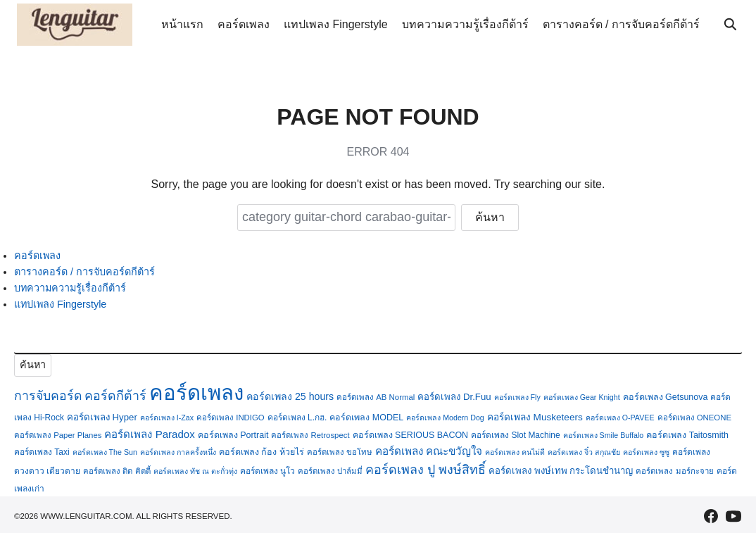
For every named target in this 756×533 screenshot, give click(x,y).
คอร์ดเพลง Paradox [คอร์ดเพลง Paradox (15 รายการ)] (149, 434)
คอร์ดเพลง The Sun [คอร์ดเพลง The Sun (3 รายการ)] (105, 452)
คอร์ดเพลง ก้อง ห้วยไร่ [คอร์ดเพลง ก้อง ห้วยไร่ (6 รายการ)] (262, 452)
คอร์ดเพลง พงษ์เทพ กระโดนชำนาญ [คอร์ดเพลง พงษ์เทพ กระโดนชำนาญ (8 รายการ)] (561, 471)
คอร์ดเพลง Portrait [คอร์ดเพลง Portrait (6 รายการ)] (233, 435)
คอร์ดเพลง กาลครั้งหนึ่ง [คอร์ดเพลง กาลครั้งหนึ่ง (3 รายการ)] (178, 452)
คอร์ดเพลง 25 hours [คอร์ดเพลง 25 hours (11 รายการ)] (290, 396)
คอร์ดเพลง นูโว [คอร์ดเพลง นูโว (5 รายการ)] (267, 471)
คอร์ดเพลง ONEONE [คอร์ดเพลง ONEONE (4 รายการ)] (694, 418)
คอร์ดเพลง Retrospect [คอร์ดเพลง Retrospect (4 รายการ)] (310, 435)
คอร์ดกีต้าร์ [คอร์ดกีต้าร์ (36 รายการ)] (115, 396)
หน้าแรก (182, 24)
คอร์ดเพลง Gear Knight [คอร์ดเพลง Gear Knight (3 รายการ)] (582, 397)
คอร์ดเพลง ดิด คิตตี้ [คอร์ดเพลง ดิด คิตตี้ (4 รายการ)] (116, 471)
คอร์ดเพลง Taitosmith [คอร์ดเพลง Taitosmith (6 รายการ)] (687, 435)
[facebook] (711, 516)
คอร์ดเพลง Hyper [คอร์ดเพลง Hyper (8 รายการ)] (102, 417)
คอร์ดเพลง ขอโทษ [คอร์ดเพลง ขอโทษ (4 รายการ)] (340, 452)
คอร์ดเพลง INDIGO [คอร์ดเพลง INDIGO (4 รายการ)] (231, 418)
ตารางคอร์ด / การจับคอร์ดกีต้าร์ (621, 24)
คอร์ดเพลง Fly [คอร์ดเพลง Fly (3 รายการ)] (517, 397)
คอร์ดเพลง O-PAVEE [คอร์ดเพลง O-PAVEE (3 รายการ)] (620, 418)
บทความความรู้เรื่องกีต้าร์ (465, 24)
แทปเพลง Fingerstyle (336, 24)
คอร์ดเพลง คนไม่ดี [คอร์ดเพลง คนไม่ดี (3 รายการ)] (515, 452)
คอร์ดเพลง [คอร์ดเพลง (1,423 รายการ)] (196, 393)
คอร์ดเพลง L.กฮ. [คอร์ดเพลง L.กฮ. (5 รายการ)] (297, 418)
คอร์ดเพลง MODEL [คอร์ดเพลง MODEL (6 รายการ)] (366, 418)
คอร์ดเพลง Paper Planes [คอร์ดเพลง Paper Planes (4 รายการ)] (58, 435)
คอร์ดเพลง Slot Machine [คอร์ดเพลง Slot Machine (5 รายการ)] (516, 435)
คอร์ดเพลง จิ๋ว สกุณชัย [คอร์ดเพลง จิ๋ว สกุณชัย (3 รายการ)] (584, 452)
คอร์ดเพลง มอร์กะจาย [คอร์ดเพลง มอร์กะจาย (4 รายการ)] (674, 471)
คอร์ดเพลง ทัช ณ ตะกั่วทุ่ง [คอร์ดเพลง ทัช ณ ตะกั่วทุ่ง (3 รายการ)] (195, 471)
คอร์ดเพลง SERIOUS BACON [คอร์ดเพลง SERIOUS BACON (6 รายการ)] (411, 435)
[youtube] (733, 516)
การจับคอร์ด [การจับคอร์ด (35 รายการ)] (48, 396)
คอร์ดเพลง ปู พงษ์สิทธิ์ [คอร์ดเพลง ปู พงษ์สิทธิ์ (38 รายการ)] (426, 470)
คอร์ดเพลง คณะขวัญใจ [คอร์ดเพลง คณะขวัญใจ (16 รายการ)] (429, 451)
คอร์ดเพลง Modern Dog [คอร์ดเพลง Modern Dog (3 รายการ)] (445, 418)
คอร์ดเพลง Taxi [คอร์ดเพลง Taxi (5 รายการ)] (42, 452)
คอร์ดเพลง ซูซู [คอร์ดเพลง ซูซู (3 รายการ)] (646, 452)
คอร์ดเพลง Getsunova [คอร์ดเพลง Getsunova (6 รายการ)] (666, 397)
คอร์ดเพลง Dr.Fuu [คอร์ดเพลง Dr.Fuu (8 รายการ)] (454, 397)
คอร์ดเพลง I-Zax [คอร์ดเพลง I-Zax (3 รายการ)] (167, 418)
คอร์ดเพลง (244, 24)
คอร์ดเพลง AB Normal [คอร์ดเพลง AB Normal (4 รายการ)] (376, 397)
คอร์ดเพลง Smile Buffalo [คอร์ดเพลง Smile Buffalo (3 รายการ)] (604, 435)
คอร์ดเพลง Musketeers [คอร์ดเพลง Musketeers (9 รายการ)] (535, 417)
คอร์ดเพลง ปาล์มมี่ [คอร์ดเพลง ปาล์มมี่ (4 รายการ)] (330, 471)
